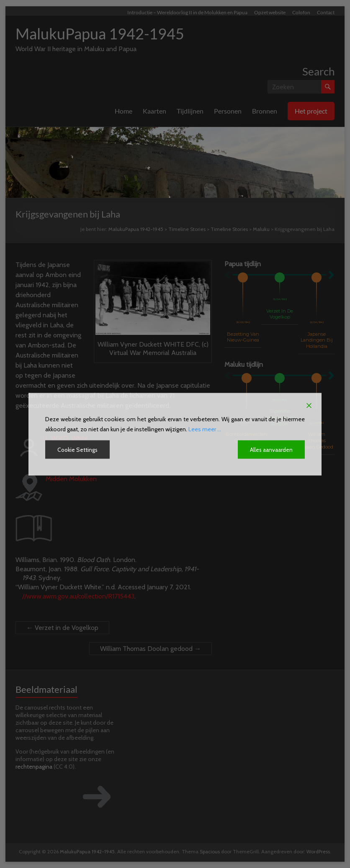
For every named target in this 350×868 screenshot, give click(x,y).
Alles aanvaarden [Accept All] (271, 449)
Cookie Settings (78, 449)
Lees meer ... (205, 429)
